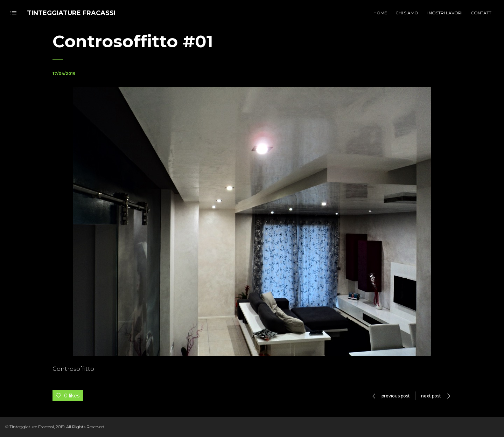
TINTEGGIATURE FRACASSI (71, 13)
